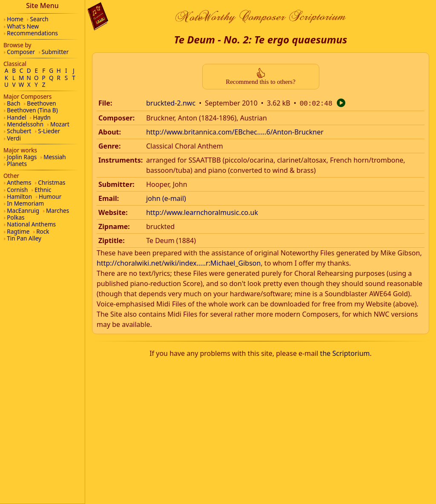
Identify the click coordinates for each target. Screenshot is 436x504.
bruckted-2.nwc (171, 103)
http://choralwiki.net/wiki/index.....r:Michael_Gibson (179, 262)
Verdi (14, 138)
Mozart (60, 124)
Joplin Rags (22, 157)
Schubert (19, 131)
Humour (50, 196)
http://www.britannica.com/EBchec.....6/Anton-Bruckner (235, 131)
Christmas (52, 182)
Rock (43, 231)
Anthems (19, 182)
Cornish (17, 190)
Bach (13, 103)
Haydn (42, 117)
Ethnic (43, 190)
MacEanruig (23, 210)
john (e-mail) (166, 198)
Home (15, 19)
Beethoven (41, 103)
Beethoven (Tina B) (32, 110)
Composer (21, 52)
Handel (17, 117)
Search (39, 19)
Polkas (16, 217)
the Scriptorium (345, 352)
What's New (23, 26)
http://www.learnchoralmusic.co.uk (202, 212)
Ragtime (18, 231)
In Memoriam (25, 203)
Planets (17, 164)
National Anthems (31, 224)
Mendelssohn (25, 124)
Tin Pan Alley (24, 238)
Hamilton (19, 196)
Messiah (55, 157)
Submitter (55, 52)
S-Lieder (49, 131)
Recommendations (32, 33)
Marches (57, 210)
